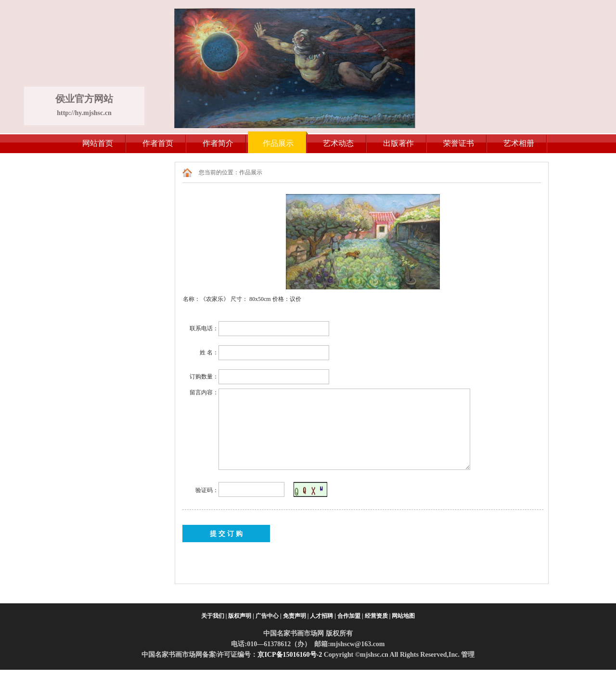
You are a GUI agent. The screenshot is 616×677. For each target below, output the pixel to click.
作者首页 (158, 143)
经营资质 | (378, 616)
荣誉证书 (459, 143)
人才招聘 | (323, 616)
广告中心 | (269, 616)
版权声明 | (241, 616)
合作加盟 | (350, 616)
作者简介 (218, 143)
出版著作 (398, 143)
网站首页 (98, 143)
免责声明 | (296, 616)
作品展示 (278, 143)
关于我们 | (214, 616)
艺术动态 (338, 143)
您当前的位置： (219, 172)
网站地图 (403, 616)
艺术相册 (519, 143)
